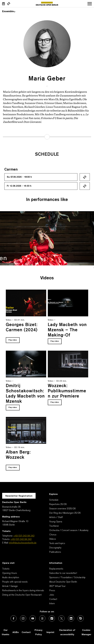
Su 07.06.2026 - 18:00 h (19, 177)
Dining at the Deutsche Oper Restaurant (22, 595)
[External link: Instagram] (23, 618)
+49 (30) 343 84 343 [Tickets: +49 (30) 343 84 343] (21, 539)
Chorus (53, 535)
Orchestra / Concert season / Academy (69, 530)
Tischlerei (54, 526)
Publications (55, 552)
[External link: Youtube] (33, 618)
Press (52, 591)
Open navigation (90, 4)
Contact (53, 599)
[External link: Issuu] (81, 618)
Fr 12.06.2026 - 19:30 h (19, 186)
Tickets (6, 569)
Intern (52, 604)
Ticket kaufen (85, 177)
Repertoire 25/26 (58, 504)
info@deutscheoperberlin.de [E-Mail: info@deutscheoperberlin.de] (23, 543)
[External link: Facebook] (14, 618)
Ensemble (9, 12)
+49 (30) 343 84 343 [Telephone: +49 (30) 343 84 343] (24, 536)
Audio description (11, 578)
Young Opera (56, 522)
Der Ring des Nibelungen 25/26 (65, 513)
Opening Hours (10, 573)
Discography (55, 548)
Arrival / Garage (10, 586)
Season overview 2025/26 (62, 509)
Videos (53, 539)
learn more (47, 137)
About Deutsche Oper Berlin (63, 582)
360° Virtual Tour (57, 586)
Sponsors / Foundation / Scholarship (67, 578)
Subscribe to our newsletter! (63, 573)
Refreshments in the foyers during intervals (23, 591)
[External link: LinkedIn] (71, 618)
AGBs (16, 632)
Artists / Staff (56, 517)
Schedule (54, 500)
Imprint (50, 632)
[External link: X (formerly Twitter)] (61, 618)
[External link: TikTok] (52, 618)
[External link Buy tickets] (9, 4)
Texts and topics (57, 543)
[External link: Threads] (42, 618)
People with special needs (15, 582)
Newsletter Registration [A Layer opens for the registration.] (19, 496)
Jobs (52, 595)
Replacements (56, 569)
